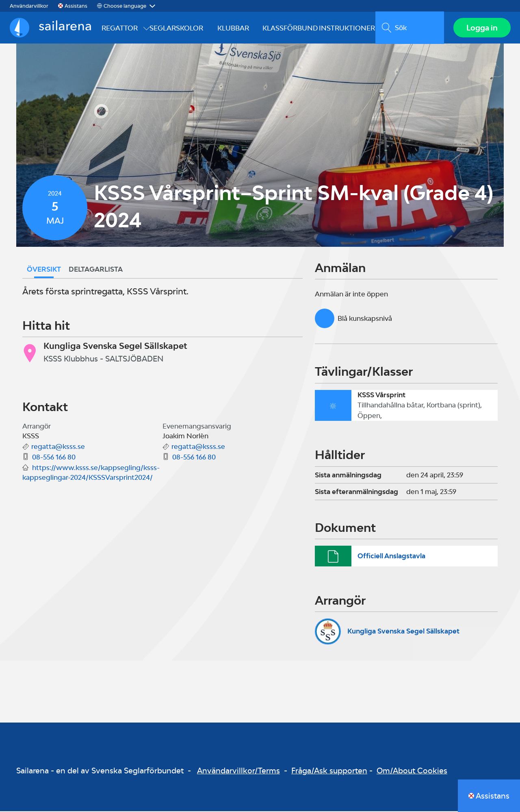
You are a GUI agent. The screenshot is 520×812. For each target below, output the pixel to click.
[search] (409, 28)
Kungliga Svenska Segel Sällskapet (403, 632)
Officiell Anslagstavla (391, 556)
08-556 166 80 (54, 458)
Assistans (76, 6)
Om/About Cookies (412, 771)
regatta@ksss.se (58, 447)
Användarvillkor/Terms (238, 771)
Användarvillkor (29, 6)
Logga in (482, 28)
